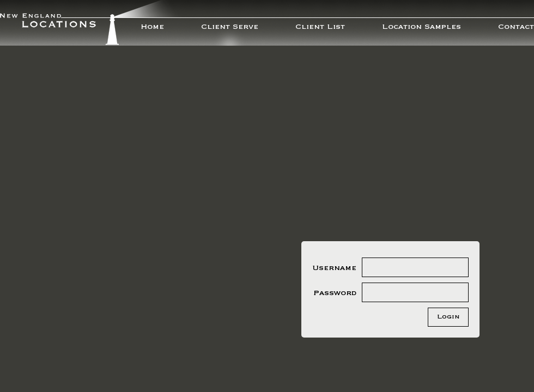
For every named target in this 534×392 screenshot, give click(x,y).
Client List (320, 27)
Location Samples (421, 27)
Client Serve (230, 27)
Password (335, 293)
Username (334, 268)
